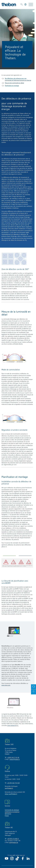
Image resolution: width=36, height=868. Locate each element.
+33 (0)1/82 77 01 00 (13, 783)
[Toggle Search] (22, 5)
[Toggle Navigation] (31, 4)
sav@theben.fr (9, 788)
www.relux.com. (6, 685)
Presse (7, 816)
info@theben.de (14, 843)
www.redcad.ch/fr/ (13, 726)
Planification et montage (12, 86)
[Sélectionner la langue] (26, 5)
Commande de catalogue (12, 810)
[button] (9, 556)
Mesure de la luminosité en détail (14, 83)
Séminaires (8, 814)
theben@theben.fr (15, 759)
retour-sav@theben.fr (11, 794)
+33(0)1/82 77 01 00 (13, 758)
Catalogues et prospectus (12, 812)
